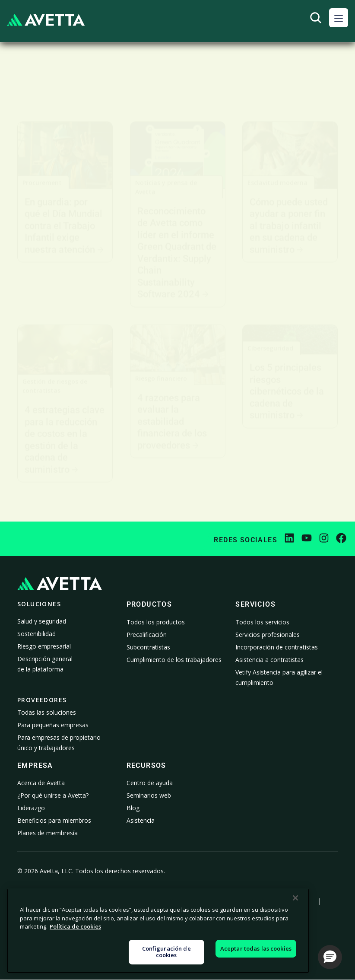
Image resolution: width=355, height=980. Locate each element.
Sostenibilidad (36, 634)
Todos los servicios (262, 622)
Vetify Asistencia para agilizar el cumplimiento (279, 677)
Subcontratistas (148, 647)
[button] (339, 18)
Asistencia (141, 820)
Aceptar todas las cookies (256, 948)
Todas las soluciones (47, 712)
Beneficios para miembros (54, 820)
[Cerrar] (295, 898)
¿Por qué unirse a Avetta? (53, 795)
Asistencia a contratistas (269, 660)
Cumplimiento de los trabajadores (174, 660)
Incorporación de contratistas (277, 647)
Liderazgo (31, 808)
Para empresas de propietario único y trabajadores (59, 743)
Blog (133, 808)
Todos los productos (156, 622)
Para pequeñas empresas (53, 725)
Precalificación (147, 635)
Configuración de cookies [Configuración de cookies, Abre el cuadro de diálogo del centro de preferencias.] (166, 952)
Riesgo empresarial (44, 646)
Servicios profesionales (268, 635)
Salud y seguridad (42, 621)
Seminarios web (149, 795)
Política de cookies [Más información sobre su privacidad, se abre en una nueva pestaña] (75, 926)
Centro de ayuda (150, 783)
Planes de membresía (48, 833)
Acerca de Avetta (41, 783)
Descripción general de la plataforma (45, 664)
